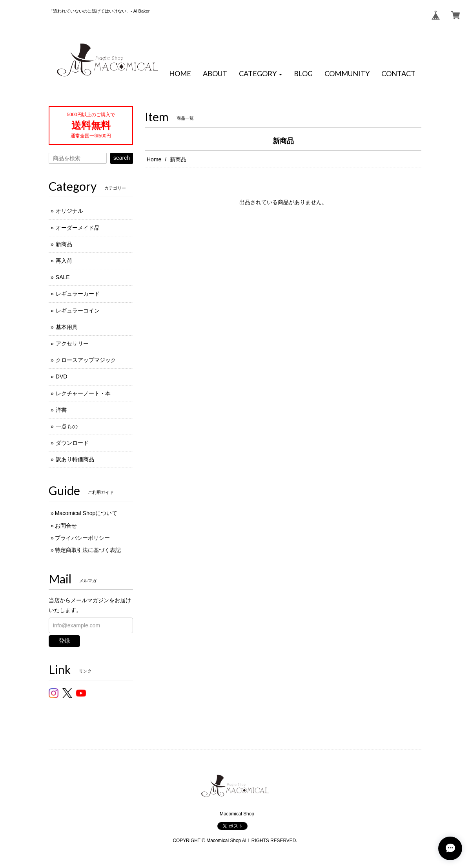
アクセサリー (72, 344)
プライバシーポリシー (82, 538)
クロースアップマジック (86, 360)
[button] (261, 74)
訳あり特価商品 (75, 459)
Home (154, 159)
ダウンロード (72, 443)
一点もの (67, 426)
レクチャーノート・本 (83, 393)
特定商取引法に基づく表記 (88, 550)
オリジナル (69, 211)
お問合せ (66, 526)
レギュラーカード (78, 294)
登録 (64, 641)
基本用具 (67, 327)
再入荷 (64, 261)
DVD (62, 376)
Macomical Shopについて (86, 513)
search (122, 158)
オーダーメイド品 (78, 228)
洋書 (61, 410)
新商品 (64, 244)
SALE (63, 277)
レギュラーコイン (78, 311)
